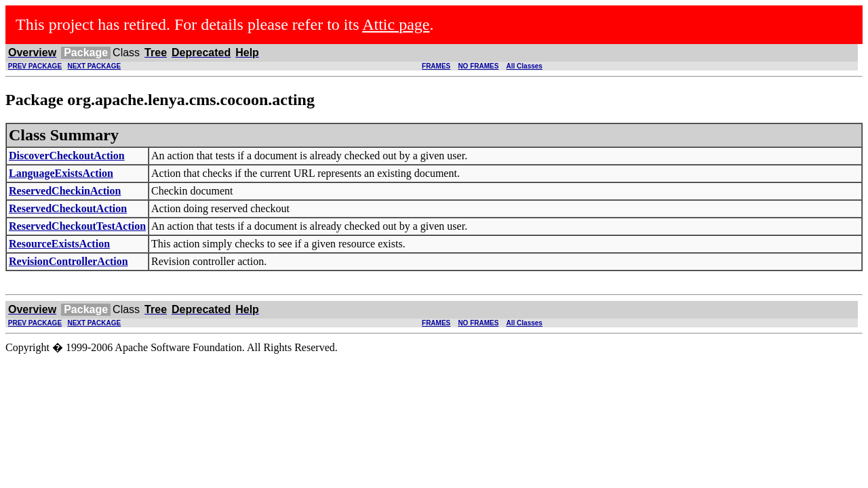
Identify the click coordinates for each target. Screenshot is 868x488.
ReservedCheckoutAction (68, 208)
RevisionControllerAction (68, 261)
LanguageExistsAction (61, 173)
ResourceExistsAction (59, 244)
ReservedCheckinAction (65, 191)
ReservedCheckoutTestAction (77, 226)
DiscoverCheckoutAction (67, 156)
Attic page (396, 24)
